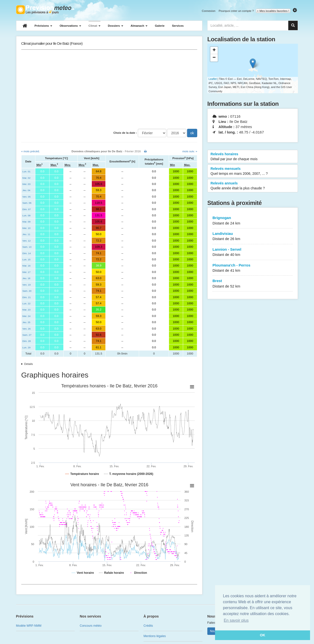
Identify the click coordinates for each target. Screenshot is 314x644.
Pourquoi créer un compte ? (236, 11)
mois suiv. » (190, 151)
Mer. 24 (27, 316)
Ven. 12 (27, 241)
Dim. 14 (27, 253)
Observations (70, 26)
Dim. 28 (27, 341)
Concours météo (91, 626)
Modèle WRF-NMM (29, 626)
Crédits (148, 626)
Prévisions (43, 26)
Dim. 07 (27, 209)
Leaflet (213, 79)
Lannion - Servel (253, 252)
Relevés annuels (253, 186)
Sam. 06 (27, 203)
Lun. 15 (27, 259)
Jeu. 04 (26, 190)
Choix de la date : (125, 133)
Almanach (139, 26)
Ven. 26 (27, 329)
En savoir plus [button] (236, 620)
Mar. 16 (27, 266)
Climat (95, 26)
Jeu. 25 (26, 322)
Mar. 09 (27, 222)
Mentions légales (155, 636)
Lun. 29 (27, 347)
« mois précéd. (31, 151)
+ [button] (214, 50)
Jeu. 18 (26, 278)
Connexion (208, 11)
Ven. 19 (27, 285)
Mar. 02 (27, 178)
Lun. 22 (27, 303)
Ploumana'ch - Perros (253, 268)
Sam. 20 (27, 291)
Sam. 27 (27, 335)
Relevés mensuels (253, 171)
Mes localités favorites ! (273, 11)
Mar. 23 (27, 310)
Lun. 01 (27, 171)
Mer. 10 (27, 228)
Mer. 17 (27, 272)
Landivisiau (253, 236)
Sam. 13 (27, 247)
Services (178, 26)
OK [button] (263, 635)
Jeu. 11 (26, 234)
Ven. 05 (27, 197)
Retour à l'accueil (45, 10)
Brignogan (253, 221)
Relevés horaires (253, 157)
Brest (253, 284)
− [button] (214, 58)
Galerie (160, 26)
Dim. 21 (27, 297)
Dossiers (116, 26)
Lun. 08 (27, 215)
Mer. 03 (27, 184)
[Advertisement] (109, 89)
